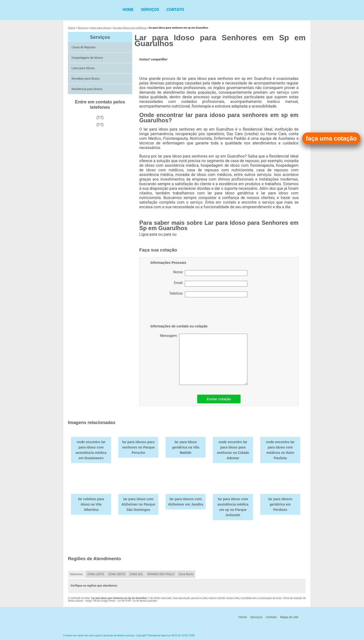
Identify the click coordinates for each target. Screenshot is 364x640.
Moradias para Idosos (86, 79)
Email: (211, 284)
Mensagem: (204, 359)
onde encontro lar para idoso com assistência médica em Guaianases (91, 450)
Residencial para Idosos (87, 89)
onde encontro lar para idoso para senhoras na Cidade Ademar (233, 450)
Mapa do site (289, 617)
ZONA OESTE (117, 574)
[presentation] (181, 312)
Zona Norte (186, 574)
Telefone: (208, 294)
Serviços (150, 10)
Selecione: (77, 574)
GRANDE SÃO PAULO (161, 574)
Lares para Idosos (83, 68)
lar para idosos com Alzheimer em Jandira (186, 502)
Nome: (210, 273)
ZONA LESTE (96, 574)
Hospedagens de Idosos (88, 58)
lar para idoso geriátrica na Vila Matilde (186, 447)
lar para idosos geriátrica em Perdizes (280, 504)
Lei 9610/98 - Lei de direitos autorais (137, 601)
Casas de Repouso (84, 47)
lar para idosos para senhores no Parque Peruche (138, 447)
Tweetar (146, 67)
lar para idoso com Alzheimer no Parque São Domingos (138, 504)
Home (128, 10)
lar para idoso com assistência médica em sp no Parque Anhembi (233, 507)
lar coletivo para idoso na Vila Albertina (91, 504)
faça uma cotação (331, 138)
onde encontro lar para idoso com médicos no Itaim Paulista (280, 450)
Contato (175, 10)
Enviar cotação (219, 399)
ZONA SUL (136, 574)
